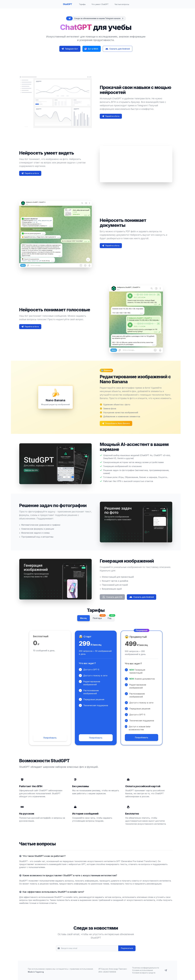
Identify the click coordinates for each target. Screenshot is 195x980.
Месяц (83, 618)
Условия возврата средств (144, 973)
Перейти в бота (111, 116)
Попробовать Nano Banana (116, 423)
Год (111, 617)
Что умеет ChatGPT (100, 4)
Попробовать (50, 738)
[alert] (96, 18)
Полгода (99, 617)
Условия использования (143, 970)
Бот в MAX (91, 49)
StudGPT (68, 4)
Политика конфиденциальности (146, 968)
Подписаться (127, 948)
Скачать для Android (118, 49)
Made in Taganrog (36, 972)
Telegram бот (70, 49)
